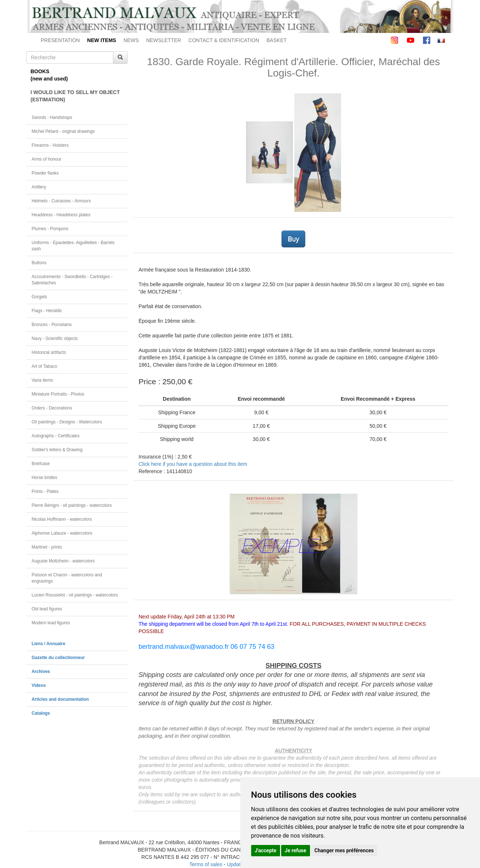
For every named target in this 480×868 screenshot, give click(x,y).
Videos (39, 685)
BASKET (277, 40)
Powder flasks (45, 173)
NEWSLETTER (164, 40)
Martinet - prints (47, 547)
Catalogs (41, 713)
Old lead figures (47, 609)
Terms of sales (206, 864)
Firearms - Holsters (50, 145)
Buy (293, 239)
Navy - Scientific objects (55, 338)
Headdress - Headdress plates (61, 215)
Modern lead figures (51, 623)
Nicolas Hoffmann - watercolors (62, 519)
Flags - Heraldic (47, 311)
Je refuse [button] (296, 850)
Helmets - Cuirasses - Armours (61, 201)
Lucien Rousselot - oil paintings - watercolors (75, 595)
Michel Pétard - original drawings (63, 131)
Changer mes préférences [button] (344, 850)
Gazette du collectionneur (58, 658)
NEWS (131, 40)
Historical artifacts (49, 352)
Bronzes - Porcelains (52, 325)
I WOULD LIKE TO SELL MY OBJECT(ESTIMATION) (75, 96)
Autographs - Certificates (56, 436)
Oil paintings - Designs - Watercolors (67, 422)
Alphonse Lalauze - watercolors (62, 533)
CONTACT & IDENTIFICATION (224, 40)
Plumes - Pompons (50, 229)
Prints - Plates (45, 491)
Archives (41, 671)
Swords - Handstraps (52, 117)
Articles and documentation (61, 699)
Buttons (39, 263)
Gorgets (39, 297)
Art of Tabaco (45, 366)
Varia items (43, 380)
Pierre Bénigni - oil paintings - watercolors (72, 505)
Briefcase (41, 464)
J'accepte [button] (266, 850)
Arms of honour (47, 159)
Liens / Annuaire (49, 644)
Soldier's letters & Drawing (57, 450)
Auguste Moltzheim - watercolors (63, 561)
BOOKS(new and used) (49, 75)
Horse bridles (45, 478)
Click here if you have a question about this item (193, 464)
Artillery (39, 187)
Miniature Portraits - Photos (58, 394)
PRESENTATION (61, 40)
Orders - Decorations (52, 408)
